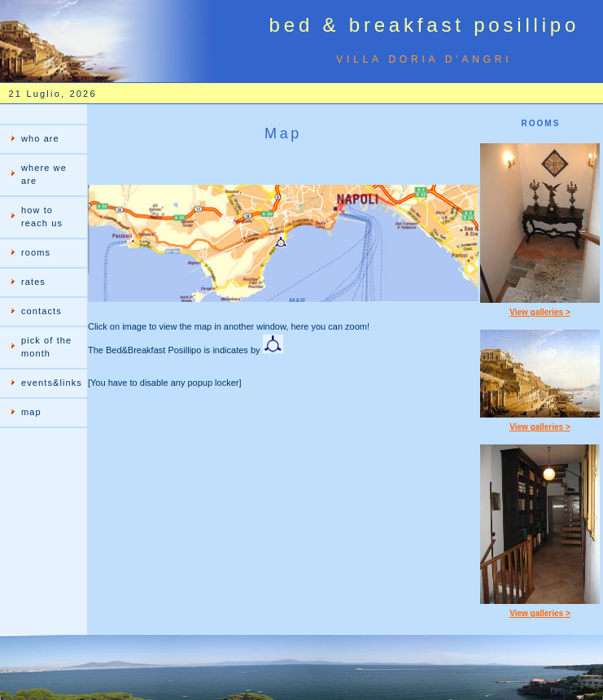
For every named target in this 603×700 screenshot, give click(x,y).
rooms (36, 252)
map (31, 412)
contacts (42, 311)
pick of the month (46, 347)
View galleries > (540, 312)
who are (40, 138)
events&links (52, 383)
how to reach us (42, 217)
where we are (44, 174)
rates (33, 282)
